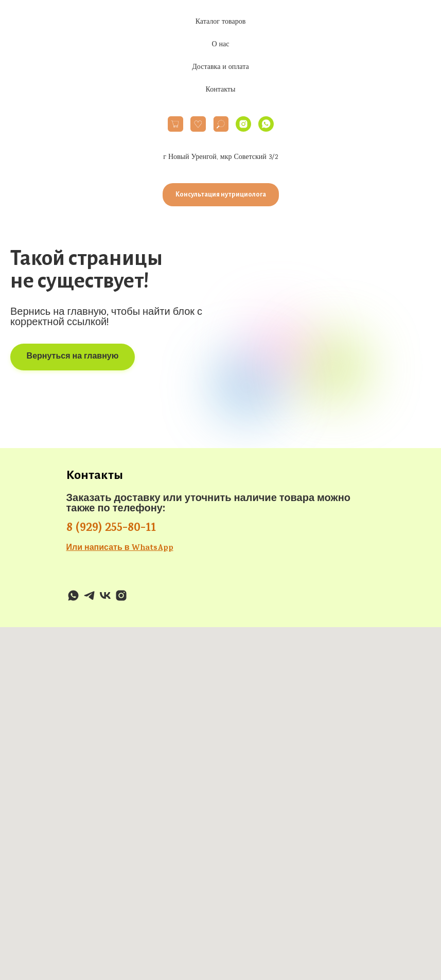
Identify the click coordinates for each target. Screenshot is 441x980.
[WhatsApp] (266, 124)
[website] (175, 124)
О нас (220, 45)
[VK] (105, 595)
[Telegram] (89, 595)
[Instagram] (243, 124)
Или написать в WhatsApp (120, 548)
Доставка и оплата (220, 68)
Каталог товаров (221, 22)
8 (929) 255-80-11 (111, 529)
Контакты (221, 90)
